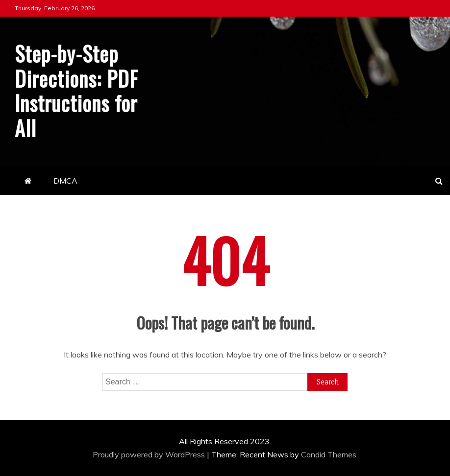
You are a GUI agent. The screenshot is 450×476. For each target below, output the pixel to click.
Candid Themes (329, 454)
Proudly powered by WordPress (150, 454)
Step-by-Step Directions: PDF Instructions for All (76, 90)
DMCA (65, 181)
